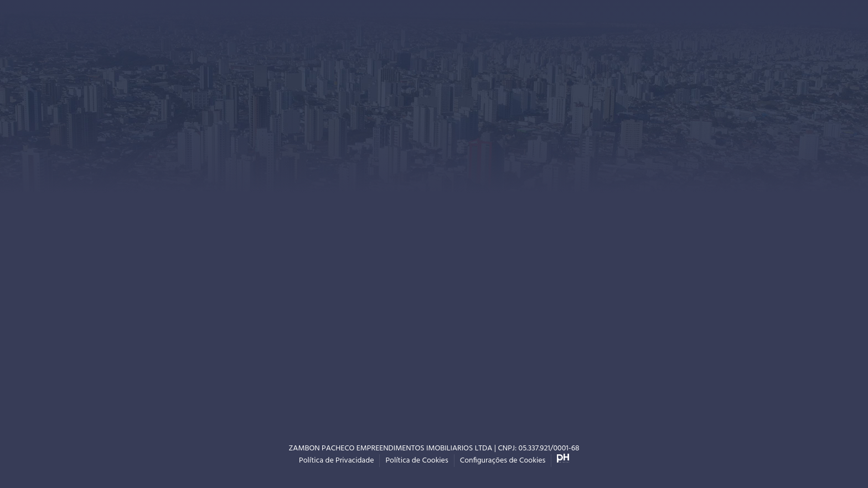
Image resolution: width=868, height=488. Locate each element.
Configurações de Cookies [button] (503, 461)
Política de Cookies (417, 461)
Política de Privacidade (336, 461)
